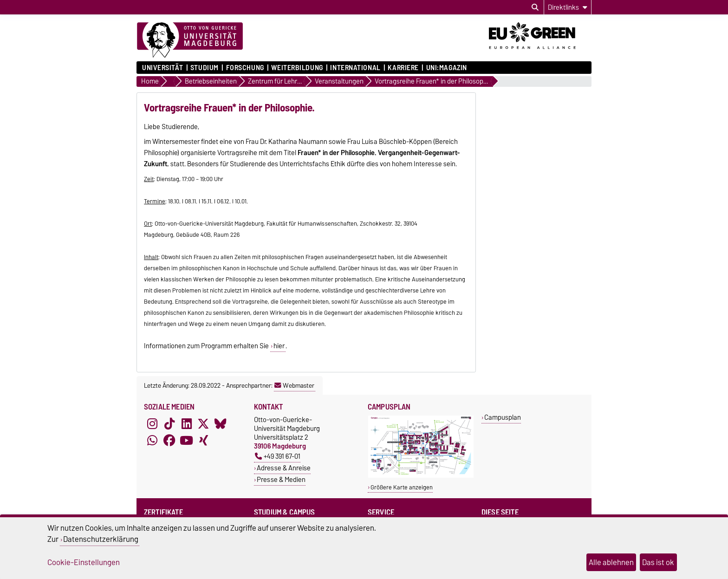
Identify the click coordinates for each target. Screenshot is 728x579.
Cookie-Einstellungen (84, 562)
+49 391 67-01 (278, 456)
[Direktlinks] (568, 7)
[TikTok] (169, 423)
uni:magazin (447, 68)
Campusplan (503, 417)
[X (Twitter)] (203, 423)
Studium (205, 68)
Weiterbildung (297, 68)
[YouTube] (187, 440)
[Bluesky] (221, 423)
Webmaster (294, 385)
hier (279, 346)
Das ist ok (658, 562)
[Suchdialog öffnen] (535, 7)
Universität (162, 68)
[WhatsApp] (152, 440)
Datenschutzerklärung (101, 539)
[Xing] (203, 440)
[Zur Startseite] (190, 40)
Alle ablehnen (611, 562)
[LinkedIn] (187, 423)
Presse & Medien (281, 479)
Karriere (403, 68)
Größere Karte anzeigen (402, 487)
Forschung (245, 68)
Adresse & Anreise (284, 468)
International (355, 68)
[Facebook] (169, 440)
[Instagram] (152, 423)
